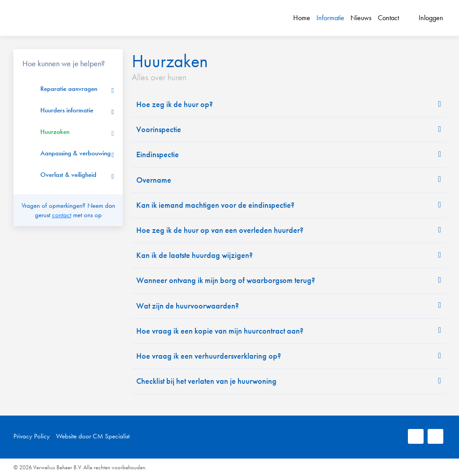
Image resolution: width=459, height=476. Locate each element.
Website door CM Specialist (93, 436)
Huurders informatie (67, 110)
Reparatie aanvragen (69, 89)
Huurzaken (55, 132)
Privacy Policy (32, 436)
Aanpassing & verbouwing (76, 153)
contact (62, 215)
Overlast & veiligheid (68, 175)
